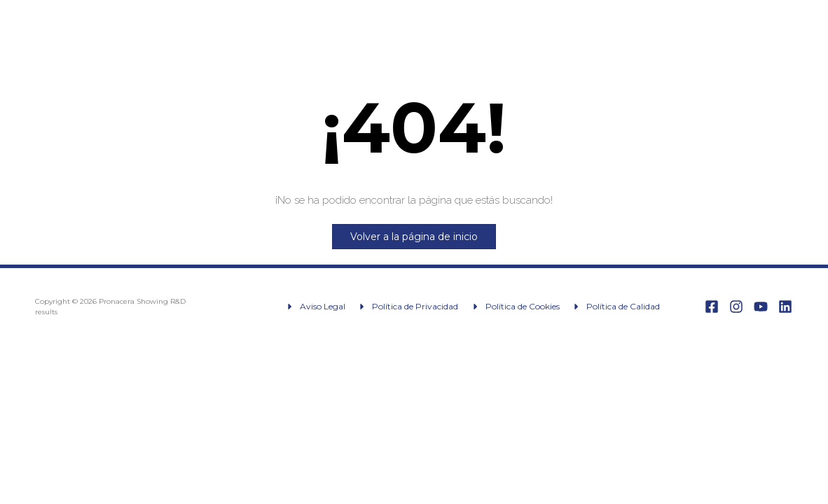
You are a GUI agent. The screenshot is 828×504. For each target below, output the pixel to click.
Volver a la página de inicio (414, 237)
